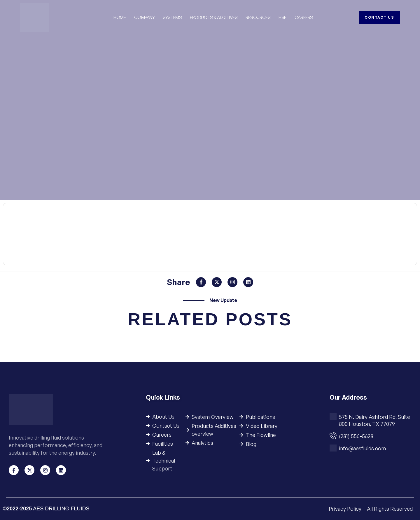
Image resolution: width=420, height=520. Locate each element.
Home (120, 17)
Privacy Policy (346, 509)
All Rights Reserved (390, 509)
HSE (282, 17)
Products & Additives (214, 17)
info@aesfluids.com (362, 449)
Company (145, 17)
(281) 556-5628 (356, 436)
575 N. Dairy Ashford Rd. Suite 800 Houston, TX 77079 (374, 421)
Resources (258, 17)
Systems (173, 17)
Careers (304, 17)
